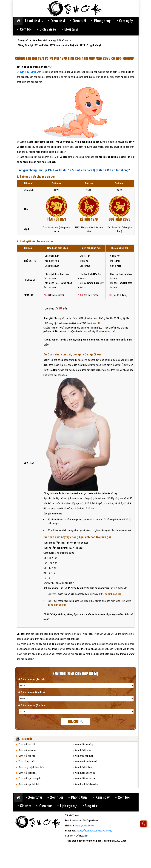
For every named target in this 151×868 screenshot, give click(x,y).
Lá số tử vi (34, 21)
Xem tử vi (57, 21)
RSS (87, 836)
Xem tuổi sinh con (27, 750)
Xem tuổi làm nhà (27, 745)
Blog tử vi (70, 29)
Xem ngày (124, 21)
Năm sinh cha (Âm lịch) (32, 679)
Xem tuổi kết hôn (83, 767)
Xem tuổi (78, 21)
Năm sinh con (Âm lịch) (32, 705)
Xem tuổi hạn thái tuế (29, 784)
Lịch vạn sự (46, 29)
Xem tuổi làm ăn (83, 750)
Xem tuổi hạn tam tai (85, 779)
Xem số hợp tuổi (26, 762)
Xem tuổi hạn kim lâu (85, 773)
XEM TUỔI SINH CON (30, 72)
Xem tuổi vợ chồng (84, 745)
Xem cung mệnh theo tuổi (31, 767)
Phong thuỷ (101, 21)
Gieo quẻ (44, 806)
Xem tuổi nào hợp (27, 756)
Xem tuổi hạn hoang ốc (30, 779)
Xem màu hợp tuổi (84, 756)
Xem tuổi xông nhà (27, 773)
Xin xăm (24, 806)
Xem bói (24, 29)
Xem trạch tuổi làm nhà (86, 784)
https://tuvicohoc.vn (85, 826)
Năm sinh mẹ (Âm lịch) (31, 692)
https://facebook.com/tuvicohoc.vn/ (95, 831)
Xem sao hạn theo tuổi (86, 762)
